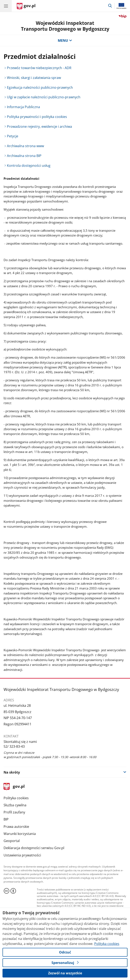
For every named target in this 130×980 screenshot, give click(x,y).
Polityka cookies (16, 798)
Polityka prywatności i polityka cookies (37, 117)
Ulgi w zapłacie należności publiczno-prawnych (44, 97)
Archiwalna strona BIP (24, 156)
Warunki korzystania (20, 834)
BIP (6, 819)
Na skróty (12, 772)
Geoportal (12, 841)
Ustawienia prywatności (22, 855)
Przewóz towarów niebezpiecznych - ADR (39, 68)
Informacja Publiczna (23, 107)
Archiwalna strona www (25, 146)
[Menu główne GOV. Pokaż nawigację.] (6, 6)
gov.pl (14, 787)
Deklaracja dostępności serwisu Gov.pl (34, 848)
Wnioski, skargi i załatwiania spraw (34, 78)
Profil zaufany (14, 812)
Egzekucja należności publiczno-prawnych (40, 87)
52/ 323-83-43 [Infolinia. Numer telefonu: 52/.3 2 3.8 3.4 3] (14, 746)
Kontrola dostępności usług (29, 166)
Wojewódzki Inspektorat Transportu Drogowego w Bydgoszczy (65, 26)
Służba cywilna (15, 805)
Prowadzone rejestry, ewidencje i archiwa (39, 126)
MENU (65, 40)
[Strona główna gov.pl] (26, 6)
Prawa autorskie (16, 827)
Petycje (13, 136)
